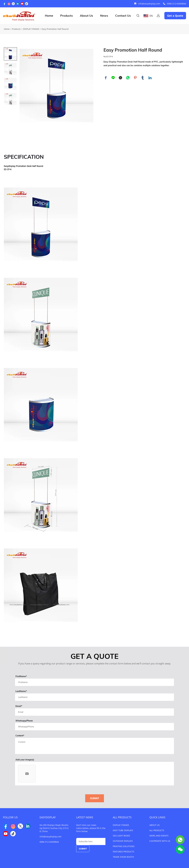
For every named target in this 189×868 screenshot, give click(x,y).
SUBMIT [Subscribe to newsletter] (83, 849)
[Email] (91, 841)
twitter (120, 78)
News (104, 16)
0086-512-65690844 (176, 4)
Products (67, 16)
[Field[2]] (94, 697)
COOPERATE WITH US (160, 841)
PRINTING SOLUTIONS (124, 846)
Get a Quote (175, 16)
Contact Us (123, 16)
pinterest (135, 78)
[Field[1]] (94, 682)
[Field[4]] (94, 727)
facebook (106, 78)
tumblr (143, 78)
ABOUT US (155, 825)
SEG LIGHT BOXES (121, 836)
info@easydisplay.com (149, 4)
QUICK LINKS (157, 817)
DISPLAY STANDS (31, 29)
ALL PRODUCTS (122, 817)
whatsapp (128, 78)
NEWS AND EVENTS (159, 836)
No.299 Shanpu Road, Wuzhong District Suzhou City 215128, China (54, 828)
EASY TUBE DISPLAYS (123, 830)
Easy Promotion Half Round (55, 29)
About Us (86, 16)
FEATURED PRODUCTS (124, 852)
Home (49, 16)
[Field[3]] (94, 712)
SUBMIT (95, 798)
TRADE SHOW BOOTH (123, 857)
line (113, 78)
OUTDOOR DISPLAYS (123, 841)
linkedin (150, 78)
